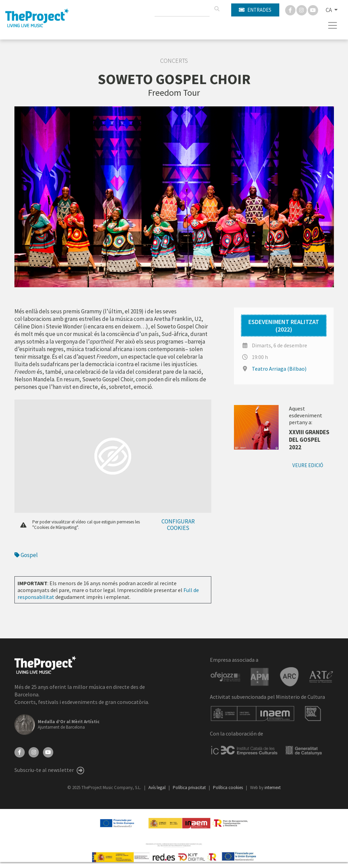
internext (273, 788)
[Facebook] (291, 10)
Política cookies (228, 788)
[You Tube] (313, 10)
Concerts (174, 61)
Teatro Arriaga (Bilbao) (279, 369)
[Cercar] (217, 9)
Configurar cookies (178, 525)
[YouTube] (48, 752)
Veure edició (308, 465)
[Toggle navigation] (333, 25)
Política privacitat (190, 788)
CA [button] (329, 10)
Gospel (26, 555)
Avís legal (158, 788)
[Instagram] (302, 10)
